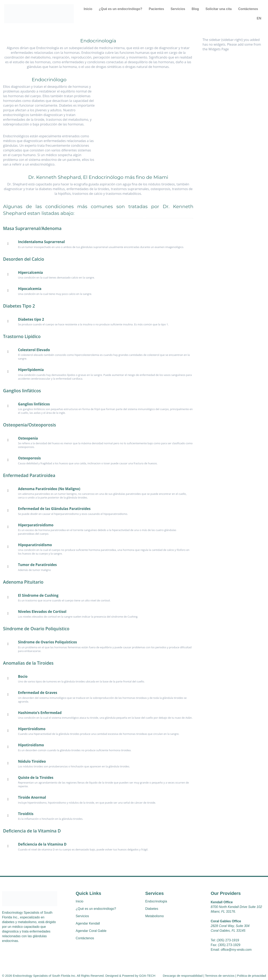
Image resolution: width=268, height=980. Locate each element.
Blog (195, 9)
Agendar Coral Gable (91, 931)
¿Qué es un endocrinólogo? (120, 9)
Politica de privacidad (251, 976)
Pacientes (156, 9)
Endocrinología (156, 901)
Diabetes (152, 909)
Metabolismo (155, 916)
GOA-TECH (147, 976)
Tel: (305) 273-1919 (225, 940)
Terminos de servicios (219, 976)
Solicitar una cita (219, 9)
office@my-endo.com (236, 950)
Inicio (88, 9)
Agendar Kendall (88, 923)
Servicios (178, 9)
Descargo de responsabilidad (183, 976)
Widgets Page (219, 49)
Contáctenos (248, 9)
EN (259, 18)
